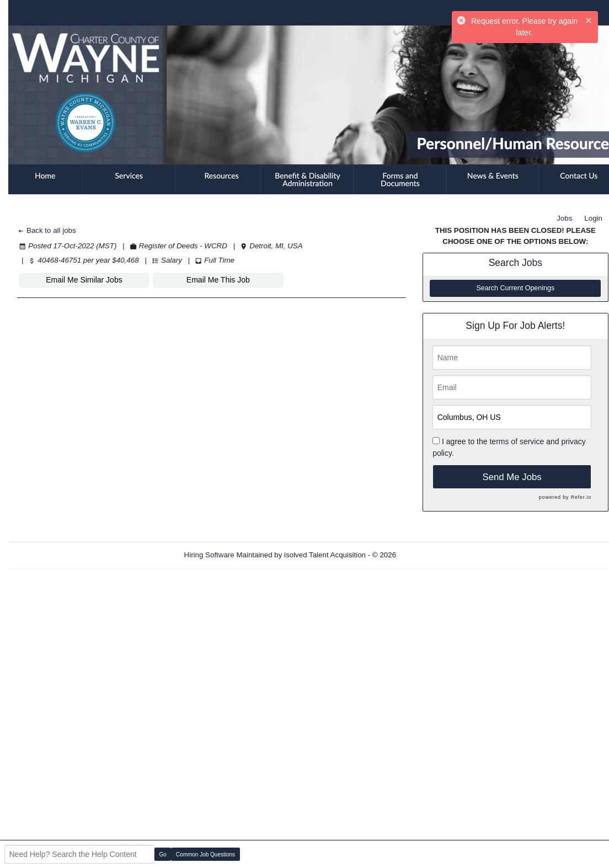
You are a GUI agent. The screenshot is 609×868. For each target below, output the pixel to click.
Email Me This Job (218, 280)
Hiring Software (209, 555)
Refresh (429, 555)
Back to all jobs (47, 230)
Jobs (564, 218)
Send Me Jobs (512, 477)
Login (593, 218)
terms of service (517, 441)
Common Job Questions (205, 854)
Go (163, 854)
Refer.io (581, 497)
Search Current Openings (515, 288)
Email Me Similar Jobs (84, 280)
